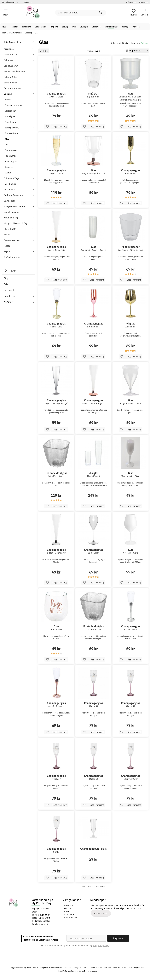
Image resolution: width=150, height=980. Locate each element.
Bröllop (65, 27)
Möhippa (136, 27)
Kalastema (27, 27)
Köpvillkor (69, 905)
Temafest (14, 27)
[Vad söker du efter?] (81, 13)
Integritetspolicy (72, 918)
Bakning (125, 27)
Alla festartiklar (111, 27)
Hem (4, 33)
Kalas (4, 27)
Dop (74, 27)
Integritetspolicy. (101, 945)
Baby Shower (40, 27)
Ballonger (84, 27)
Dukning (145, 43)
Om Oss (68, 908)
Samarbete (69, 915)
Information (131, 2)
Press (67, 911)
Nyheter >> (28, 2)
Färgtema (54, 27)
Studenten (96, 27)
